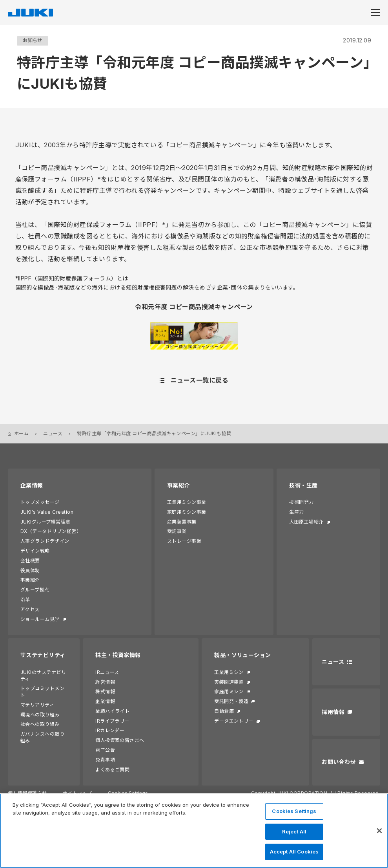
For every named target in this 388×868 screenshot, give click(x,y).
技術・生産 (303, 485)
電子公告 (105, 750)
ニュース (53, 433)
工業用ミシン (229, 672)
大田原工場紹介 (306, 522)
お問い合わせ (339, 762)
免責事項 (105, 760)
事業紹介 (30, 580)
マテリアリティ (37, 705)
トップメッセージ (40, 502)
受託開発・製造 (231, 701)
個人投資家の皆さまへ (120, 740)
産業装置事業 (182, 522)
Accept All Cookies (294, 852)
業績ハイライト (112, 711)
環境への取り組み (40, 715)
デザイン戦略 (35, 551)
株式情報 (105, 691)
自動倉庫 (224, 711)
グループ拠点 (35, 590)
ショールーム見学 (40, 619)
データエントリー (234, 721)
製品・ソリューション (243, 655)
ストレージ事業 (184, 541)
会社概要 (30, 561)
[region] (194, 831)
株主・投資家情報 (118, 655)
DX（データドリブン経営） (51, 531)
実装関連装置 (229, 682)
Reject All (294, 831)
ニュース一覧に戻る (199, 380)
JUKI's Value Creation (47, 512)
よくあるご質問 (112, 770)
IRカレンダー (110, 730)
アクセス (30, 609)
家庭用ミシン (229, 691)
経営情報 (105, 682)
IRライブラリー (112, 721)
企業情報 (32, 485)
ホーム (21, 433)
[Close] (379, 831)
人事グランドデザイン (45, 541)
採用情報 (333, 712)
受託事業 (177, 531)
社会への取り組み (40, 724)
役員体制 (30, 570)
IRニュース (107, 672)
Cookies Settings (294, 811)
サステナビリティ (43, 655)
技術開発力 (301, 502)
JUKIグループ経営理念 (46, 522)
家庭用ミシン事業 (187, 512)
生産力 (296, 512)
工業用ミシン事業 (187, 502)
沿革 (25, 600)
